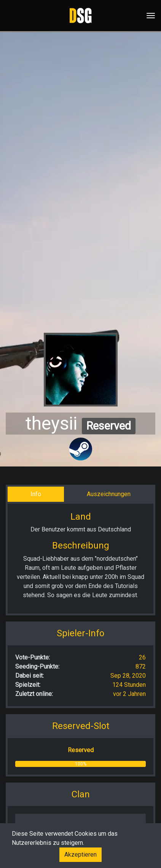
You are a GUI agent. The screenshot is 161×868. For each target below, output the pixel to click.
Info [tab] (36, 494)
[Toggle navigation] (148, 16)
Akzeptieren (80, 855)
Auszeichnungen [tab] (109, 494)
